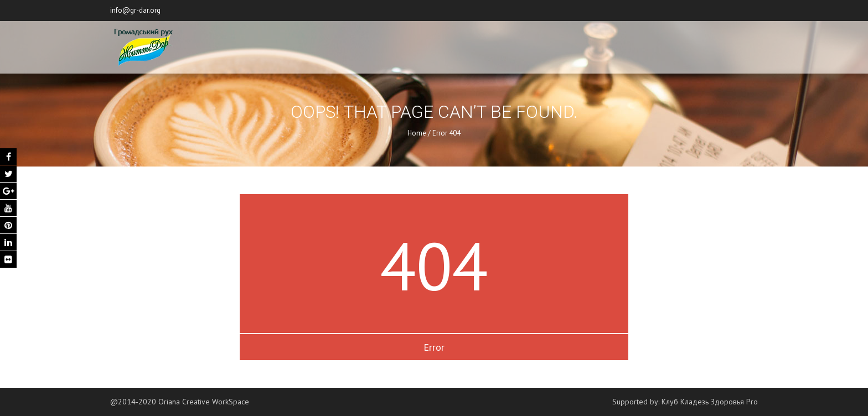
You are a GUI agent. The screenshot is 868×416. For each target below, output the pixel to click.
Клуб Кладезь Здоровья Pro (710, 402)
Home (417, 133)
